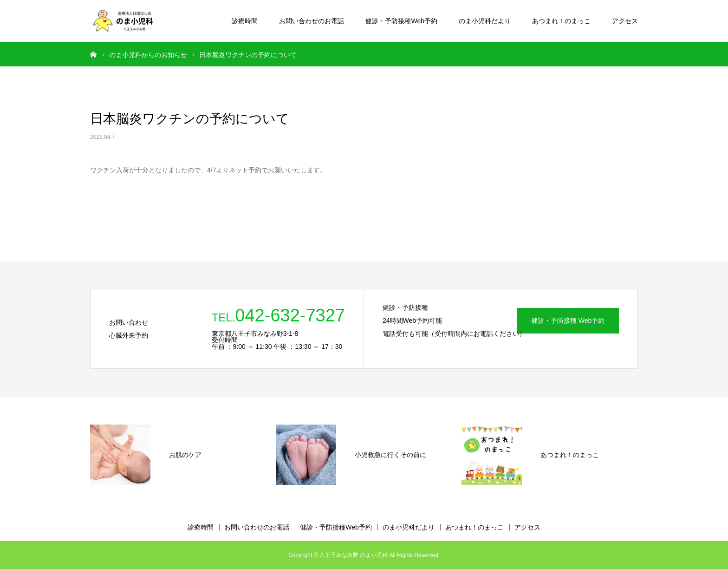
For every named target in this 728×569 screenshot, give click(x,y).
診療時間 (245, 21)
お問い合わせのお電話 (312, 21)
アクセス (625, 21)
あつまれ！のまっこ (561, 21)
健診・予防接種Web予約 (401, 21)
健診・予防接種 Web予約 (568, 320)
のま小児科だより (485, 21)
